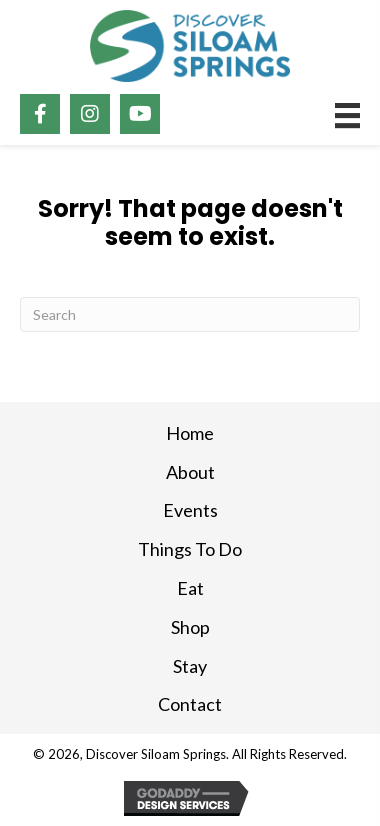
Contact (190, 704)
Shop (190, 627)
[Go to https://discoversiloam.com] (190, 46)
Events (190, 510)
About (190, 472)
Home (190, 433)
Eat (190, 588)
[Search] (190, 314)
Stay (190, 666)
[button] (40, 114)
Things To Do (190, 549)
